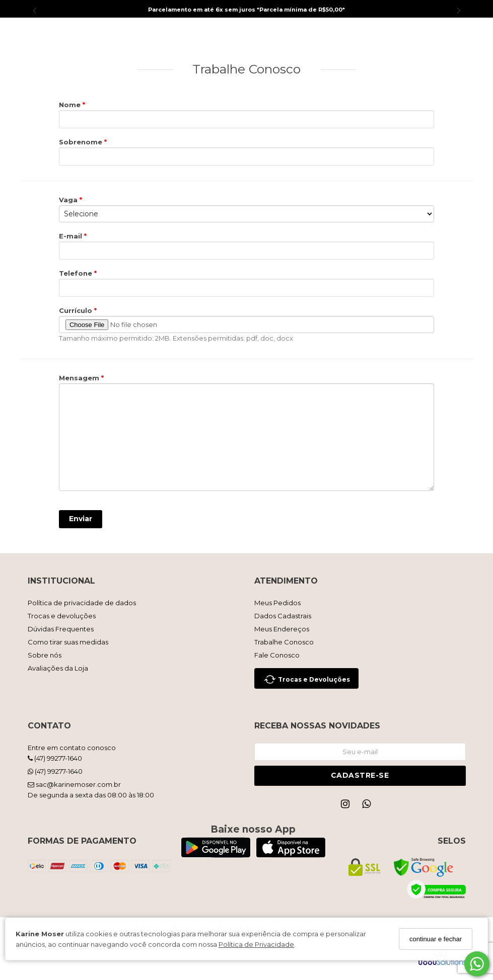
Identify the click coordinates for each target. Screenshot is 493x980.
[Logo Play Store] (216, 854)
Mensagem (80, 378)
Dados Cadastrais (283, 616)
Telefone (77, 273)
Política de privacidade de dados (82, 603)
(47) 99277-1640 (55, 758)
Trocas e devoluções (62, 616)
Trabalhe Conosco (284, 642)
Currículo (77, 310)
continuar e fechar (436, 939)
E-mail (72, 236)
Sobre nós (45, 655)
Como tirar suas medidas (68, 642)
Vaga (69, 200)
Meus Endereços (282, 629)
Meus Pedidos (277, 603)
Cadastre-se (360, 775)
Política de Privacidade (256, 944)
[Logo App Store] (291, 854)
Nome (71, 105)
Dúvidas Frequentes (61, 629)
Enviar (81, 519)
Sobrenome (82, 142)
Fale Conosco (277, 655)
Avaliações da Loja (58, 668)
